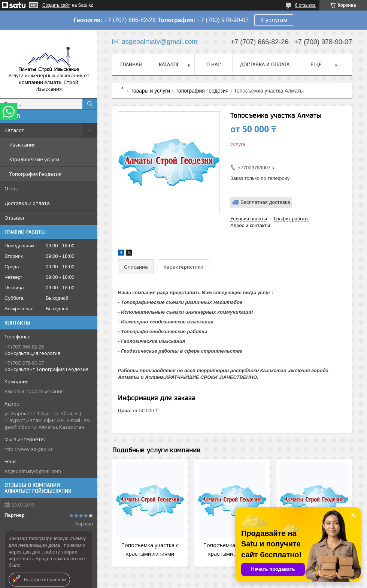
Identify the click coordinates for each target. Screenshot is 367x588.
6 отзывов (305, 5)
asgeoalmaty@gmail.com (33, 471)
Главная (131, 64)
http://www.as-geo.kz (29, 449)
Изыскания (22, 145)
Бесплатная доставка (265, 202)
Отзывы (14, 218)
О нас (11, 189)
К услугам (274, 20)
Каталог (14, 130)
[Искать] (90, 104)
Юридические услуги (34, 159)
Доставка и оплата (27, 203)
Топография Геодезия (35, 174)
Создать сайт (56, 5)
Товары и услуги (150, 91)
